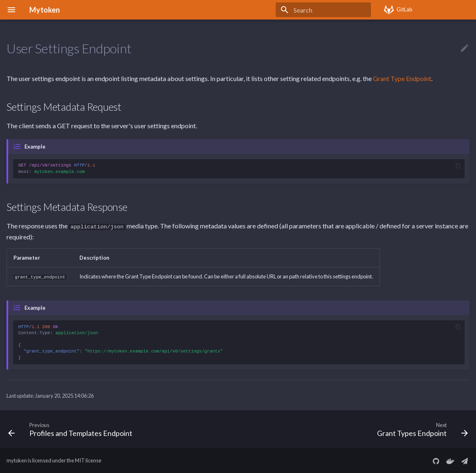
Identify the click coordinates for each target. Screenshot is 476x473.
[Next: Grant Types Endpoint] (420, 428)
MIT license (88, 460)
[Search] (323, 10)
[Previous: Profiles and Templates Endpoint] (72, 428)
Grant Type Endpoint (402, 78)
